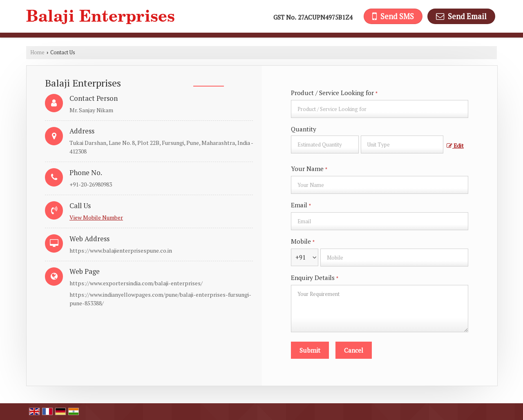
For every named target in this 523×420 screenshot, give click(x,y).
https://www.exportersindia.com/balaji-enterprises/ (136, 283)
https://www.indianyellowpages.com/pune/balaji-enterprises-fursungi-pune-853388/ (160, 299)
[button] (96, 217)
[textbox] (402, 144)
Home (37, 52)
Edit (455, 146)
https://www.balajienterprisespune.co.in (121, 250)
